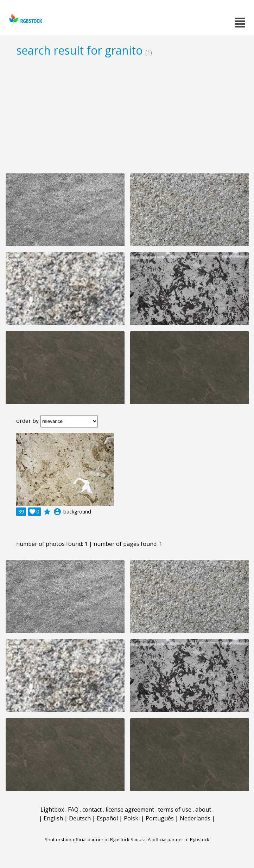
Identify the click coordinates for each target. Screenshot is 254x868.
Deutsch (80, 818)
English (53, 818)
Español (107, 818)
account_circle (57, 512)
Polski (132, 818)
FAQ (73, 809)
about (203, 809)
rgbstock (25, 20)
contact (92, 809)
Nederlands (195, 818)
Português (160, 818)
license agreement (130, 809)
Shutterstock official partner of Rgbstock (87, 839)
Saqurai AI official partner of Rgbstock (170, 839)
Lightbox (52, 809)
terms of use (175, 809)
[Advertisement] (127, 115)
